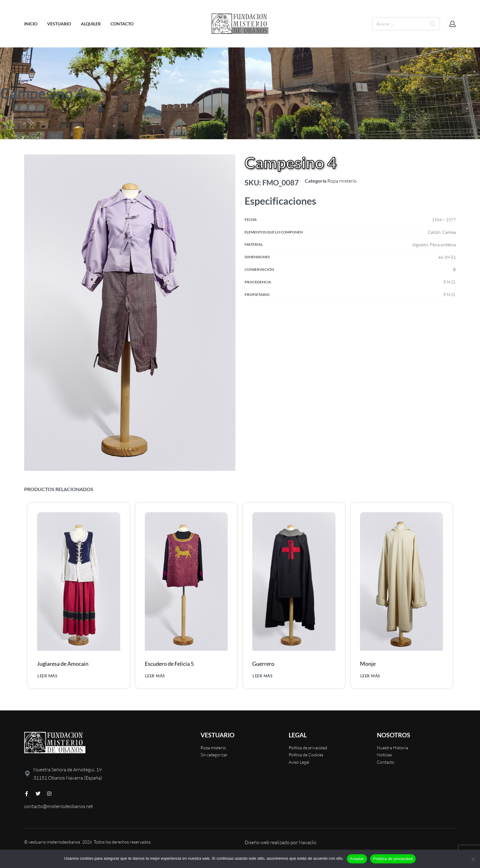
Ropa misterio (342, 181)
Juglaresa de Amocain (63, 664)
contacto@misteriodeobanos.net (59, 806)
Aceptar (357, 859)
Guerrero (263, 664)
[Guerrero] (294, 582)
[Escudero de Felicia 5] (186, 582)
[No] (473, 858)
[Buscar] (432, 24)
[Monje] (401, 583)
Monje (368, 665)
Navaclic (308, 842)
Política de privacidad (393, 859)
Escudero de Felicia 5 (169, 664)
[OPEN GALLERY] (130, 313)
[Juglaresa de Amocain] (79, 581)
